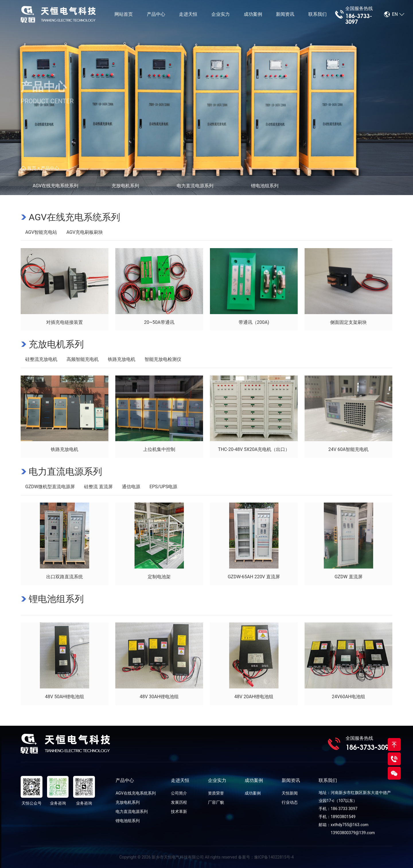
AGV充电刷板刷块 (84, 232)
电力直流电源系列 (65, 472)
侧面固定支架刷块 (348, 322)
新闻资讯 (285, 14)
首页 (32, 168)
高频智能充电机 (83, 359)
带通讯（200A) (254, 322)
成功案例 (253, 14)
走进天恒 (188, 14)
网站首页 (124, 14)
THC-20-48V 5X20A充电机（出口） (254, 449)
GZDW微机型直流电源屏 (50, 487)
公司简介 (179, 793)
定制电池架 (159, 577)
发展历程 (179, 802)
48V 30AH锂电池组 (159, 697)
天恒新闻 (290, 793)
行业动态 (290, 802)
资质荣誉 (216, 793)
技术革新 (179, 811)
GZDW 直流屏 (348, 577)
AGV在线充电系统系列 (74, 217)
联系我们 (317, 14)
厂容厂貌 (216, 802)
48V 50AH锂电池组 (65, 697)
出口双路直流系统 (65, 577)
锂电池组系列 (56, 599)
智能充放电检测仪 (163, 359)
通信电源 (131, 487)
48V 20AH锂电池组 (254, 697)
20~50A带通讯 (159, 322)
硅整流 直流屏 (98, 487)
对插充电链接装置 (65, 322)
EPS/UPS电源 (163, 487)
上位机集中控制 (159, 449)
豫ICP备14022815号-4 (274, 857)
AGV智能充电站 (41, 232)
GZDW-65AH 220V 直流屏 (254, 577)
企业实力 (221, 14)
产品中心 (156, 14)
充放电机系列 (56, 344)
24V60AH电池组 (348, 697)
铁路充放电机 (122, 359)
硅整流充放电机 (41, 359)
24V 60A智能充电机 (349, 449)
